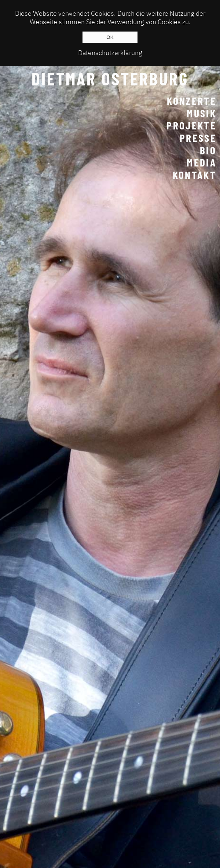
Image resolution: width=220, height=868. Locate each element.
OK (110, 37)
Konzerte (192, 101)
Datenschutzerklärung (110, 53)
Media (201, 162)
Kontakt (195, 175)
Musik (201, 113)
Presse (198, 138)
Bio (208, 150)
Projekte (191, 125)
